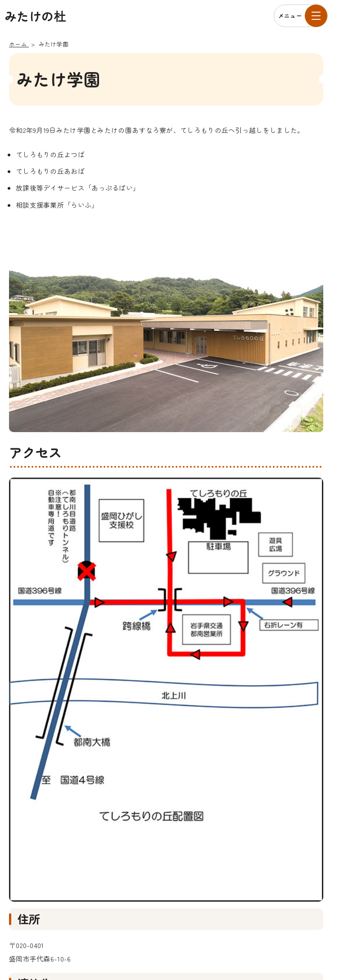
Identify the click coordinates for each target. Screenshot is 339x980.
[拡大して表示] (166, 690)
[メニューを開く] (301, 16)
